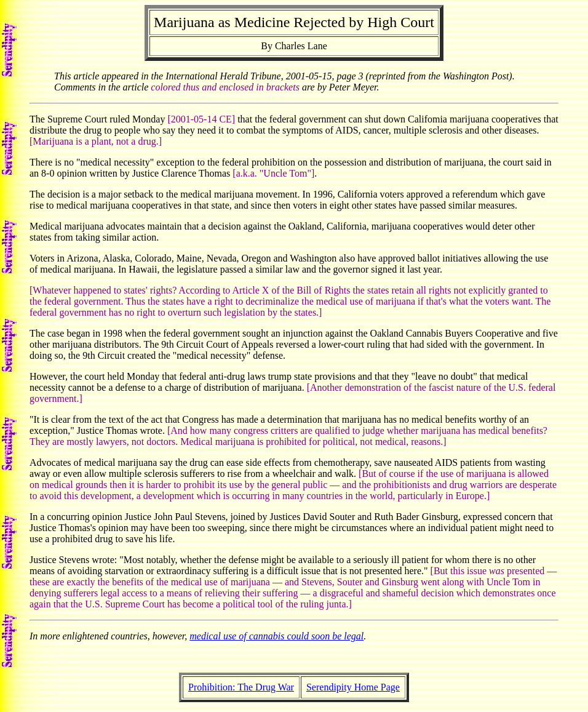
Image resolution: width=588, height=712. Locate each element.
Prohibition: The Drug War (241, 687)
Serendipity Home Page (353, 687)
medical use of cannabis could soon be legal (276, 636)
